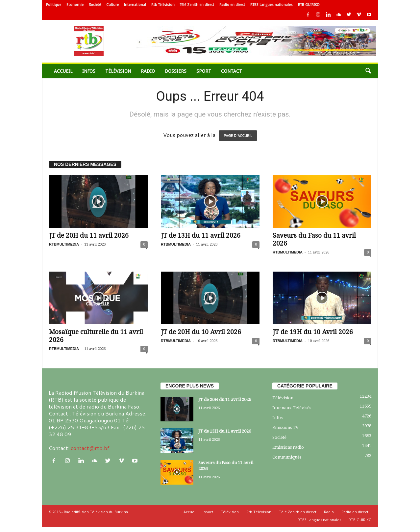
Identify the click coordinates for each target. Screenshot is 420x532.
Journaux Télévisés (292, 408)
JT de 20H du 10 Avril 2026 (201, 332)
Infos (89, 71)
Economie (75, 5)
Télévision (118, 71)
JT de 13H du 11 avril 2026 (201, 236)
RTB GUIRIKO (309, 5)
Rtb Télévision (163, 5)
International (135, 5)
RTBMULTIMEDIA (64, 244)
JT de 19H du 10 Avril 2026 (313, 332)
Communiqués (287, 457)
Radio (148, 71)
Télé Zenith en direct (197, 5)
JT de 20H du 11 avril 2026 (89, 236)
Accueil (63, 71)
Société (95, 5)
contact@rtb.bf (90, 448)
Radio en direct (232, 5)
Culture (112, 5)
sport (204, 71)
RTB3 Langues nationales (272, 5)
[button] (368, 71)
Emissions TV (285, 427)
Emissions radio (288, 447)
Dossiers (176, 71)
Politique (54, 5)
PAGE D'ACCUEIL (238, 136)
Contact (232, 71)
